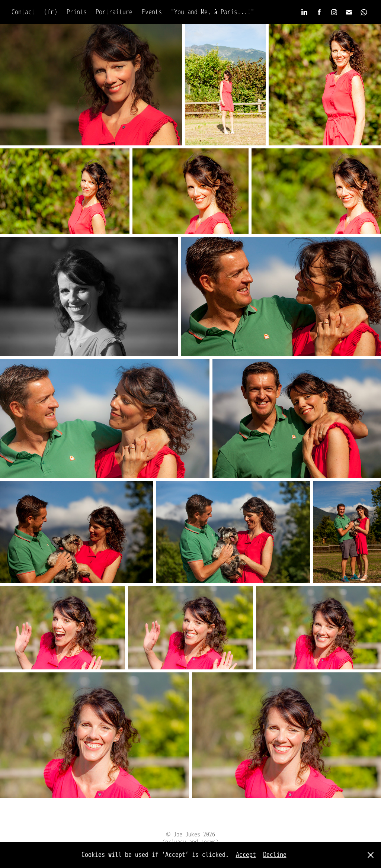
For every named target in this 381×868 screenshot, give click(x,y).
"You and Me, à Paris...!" (212, 12)
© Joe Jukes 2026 (190, 835)
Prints (77, 12)
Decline (275, 855)
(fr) (51, 12)
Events (152, 12)
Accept (246, 855)
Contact (23, 12)
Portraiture (114, 12)
